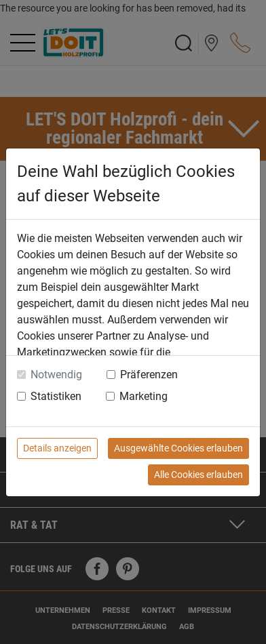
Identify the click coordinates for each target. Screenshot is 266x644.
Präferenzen (149, 375)
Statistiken (56, 396)
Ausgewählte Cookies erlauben (178, 448)
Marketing (144, 396)
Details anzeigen (57, 448)
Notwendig (56, 375)
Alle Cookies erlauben (198, 475)
